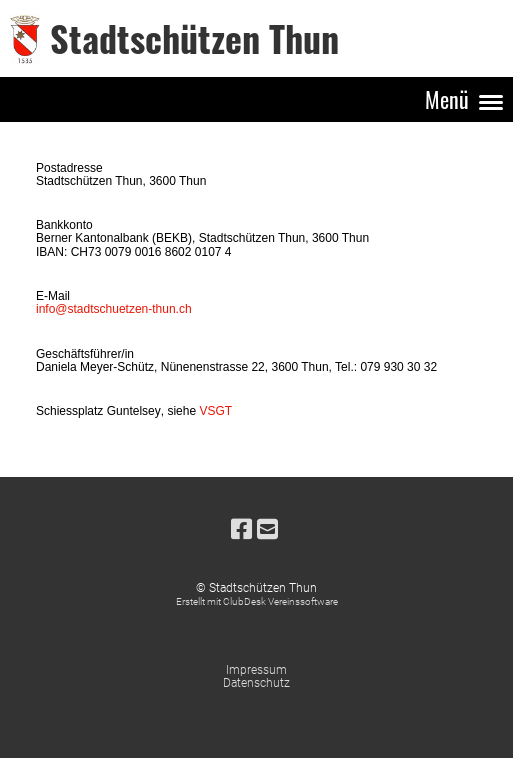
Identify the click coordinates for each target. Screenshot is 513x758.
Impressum (256, 670)
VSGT (215, 411)
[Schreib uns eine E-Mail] (267, 530)
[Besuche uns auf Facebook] (241, 530)
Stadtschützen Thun (194, 37)
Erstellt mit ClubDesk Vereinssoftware (257, 601)
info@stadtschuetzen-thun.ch (114, 309)
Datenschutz (256, 683)
